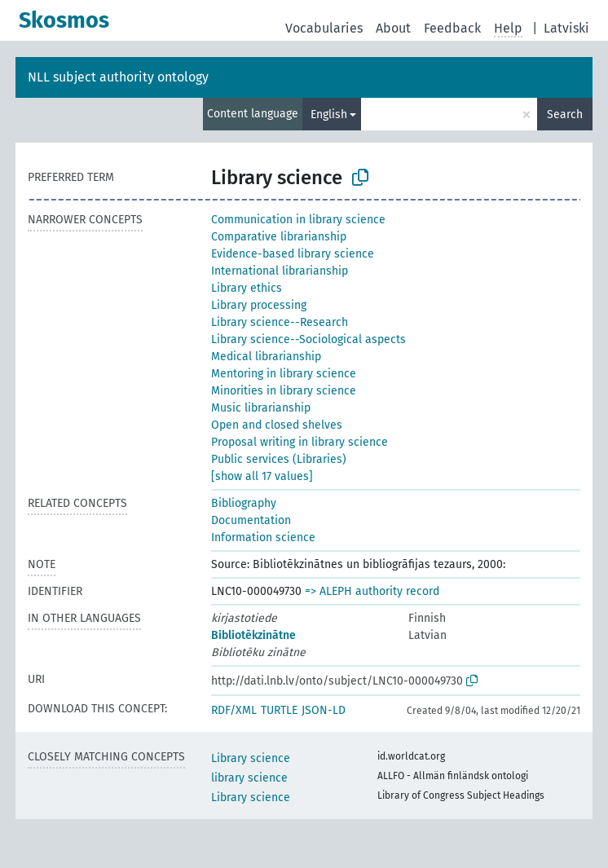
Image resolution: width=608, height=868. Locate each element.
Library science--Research (280, 322)
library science (249, 778)
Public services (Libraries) (279, 459)
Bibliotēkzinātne (253, 635)
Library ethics (247, 288)
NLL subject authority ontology (118, 77)
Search (565, 115)
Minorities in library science (284, 391)
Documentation (251, 520)
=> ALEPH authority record (372, 591)
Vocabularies (324, 28)
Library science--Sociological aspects (308, 339)
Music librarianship (261, 408)
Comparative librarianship (279, 237)
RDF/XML (234, 710)
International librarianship (280, 271)
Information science (263, 538)
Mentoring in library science (284, 374)
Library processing (259, 305)
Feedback (452, 28)
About (393, 28)
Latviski (566, 28)
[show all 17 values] (262, 476)
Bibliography (244, 503)
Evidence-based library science (293, 254)
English (329, 115)
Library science (251, 758)
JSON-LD (324, 710)
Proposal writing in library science (300, 442)
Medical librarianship (266, 357)
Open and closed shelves (277, 425)
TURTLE (279, 710)
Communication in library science (298, 220)
